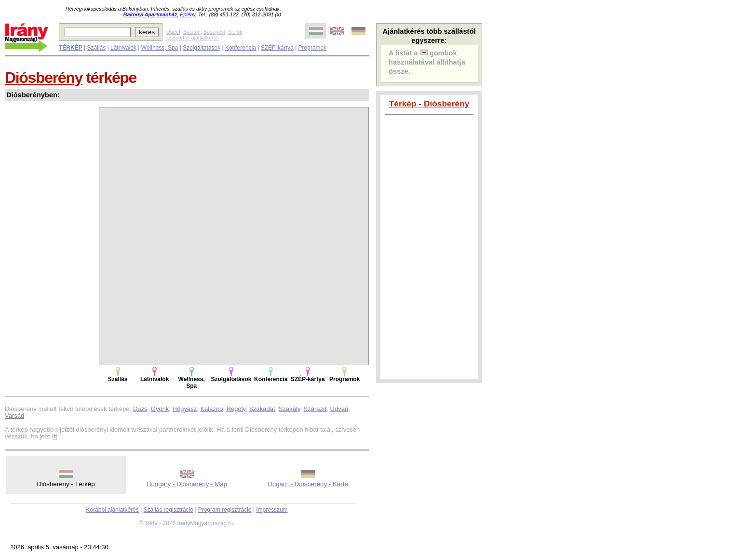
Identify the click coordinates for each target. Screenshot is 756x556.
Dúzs (140, 409)
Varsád (14, 416)
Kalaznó (211, 409)
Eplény (188, 14)
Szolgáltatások (202, 48)
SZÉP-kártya (277, 48)
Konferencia (241, 48)
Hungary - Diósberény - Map (187, 484)
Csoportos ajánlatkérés (193, 38)
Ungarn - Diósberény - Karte (308, 484)
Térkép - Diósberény (429, 104)
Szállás (96, 48)
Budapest (214, 32)
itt (54, 436)
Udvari (339, 409)
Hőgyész (185, 409)
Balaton (192, 32)
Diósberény (44, 78)
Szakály (290, 409)
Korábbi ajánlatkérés (112, 510)
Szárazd (315, 409)
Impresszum (272, 510)
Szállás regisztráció (169, 510)
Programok (313, 48)
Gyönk (160, 409)
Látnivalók (123, 48)
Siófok (235, 32)
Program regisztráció (225, 510)
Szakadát (262, 409)
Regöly (236, 409)
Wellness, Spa (160, 48)
